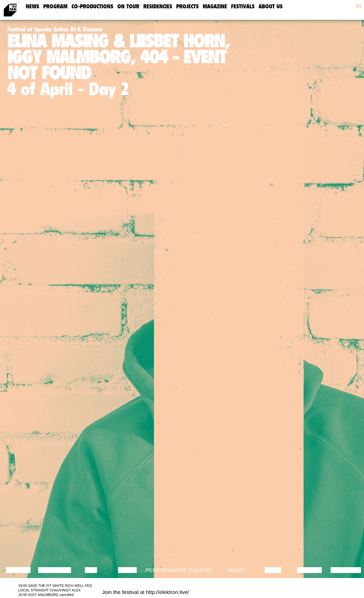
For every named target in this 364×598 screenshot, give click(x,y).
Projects (187, 6)
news (32, 6)
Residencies (158, 6)
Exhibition (346, 570)
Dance (127, 570)
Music (237, 570)
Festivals (243, 6)
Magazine (215, 6)
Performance (166, 570)
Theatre (200, 570)
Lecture (18, 570)
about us (271, 6)
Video (273, 570)
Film (91, 570)
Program (55, 6)
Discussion (55, 570)
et (359, 6)
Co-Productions (92, 6)
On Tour (128, 6)
